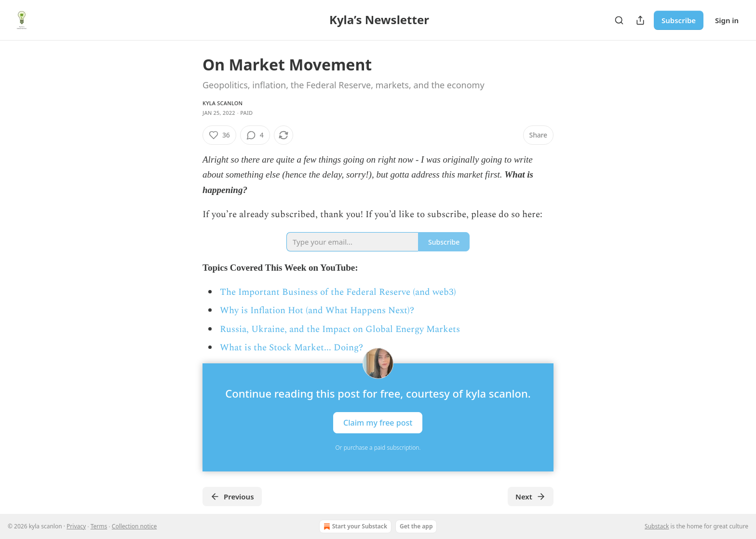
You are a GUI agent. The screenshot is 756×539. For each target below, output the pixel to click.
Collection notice (134, 526)
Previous (232, 497)
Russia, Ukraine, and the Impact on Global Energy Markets (340, 329)
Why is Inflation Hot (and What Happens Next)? (317, 311)
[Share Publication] (640, 20)
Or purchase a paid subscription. (378, 448)
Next (531, 497)
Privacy (76, 526)
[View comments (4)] (255, 135)
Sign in (727, 20)
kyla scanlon (223, 103)
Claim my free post (378, 422)
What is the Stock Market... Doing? (291, 348)
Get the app (416, 526)
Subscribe (679, 20)
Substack (657, 526)
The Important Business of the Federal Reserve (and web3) (338, 292)
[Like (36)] (219, 135)
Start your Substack (354, 526)
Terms (99, 526)
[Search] (619, 20)
